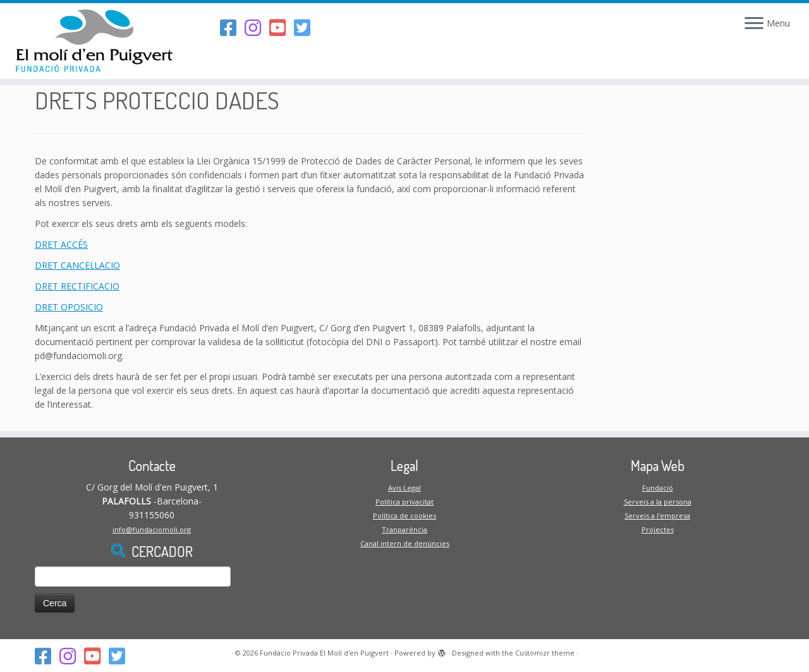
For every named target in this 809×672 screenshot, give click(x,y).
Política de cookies (404, 516)
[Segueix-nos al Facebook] (232, 27)
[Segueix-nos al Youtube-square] (282, 27)
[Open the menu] (754, 24)
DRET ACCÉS (61, 244)
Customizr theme (545, 653)
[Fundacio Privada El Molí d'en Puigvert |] (93, 41)
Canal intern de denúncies (405, 543)
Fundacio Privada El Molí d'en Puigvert (324, 653)
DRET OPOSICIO (69, 307)
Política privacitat (404, 502)
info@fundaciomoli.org (152, 529)
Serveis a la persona (658, 502)
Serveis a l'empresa (657, 516)
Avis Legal (404, 488)
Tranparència (404, 529)
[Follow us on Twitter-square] (306, 27)
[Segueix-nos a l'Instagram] (257, 27)
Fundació (658, 488)
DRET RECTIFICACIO (77, 286)
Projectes (658, 529)
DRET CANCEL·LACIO (77, 265)
